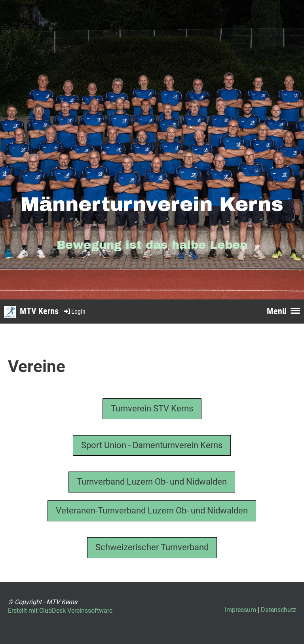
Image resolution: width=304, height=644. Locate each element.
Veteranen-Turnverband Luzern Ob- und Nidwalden (152, 510)
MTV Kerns (39, 311)
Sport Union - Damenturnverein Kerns (152, 445)
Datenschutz (278, 610)
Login (74, 312)
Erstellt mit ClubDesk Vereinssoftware (60, 611)
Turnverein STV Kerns (152, 408)
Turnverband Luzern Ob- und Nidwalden (152, 482)
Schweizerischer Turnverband (152, 547)
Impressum (240, 610)
